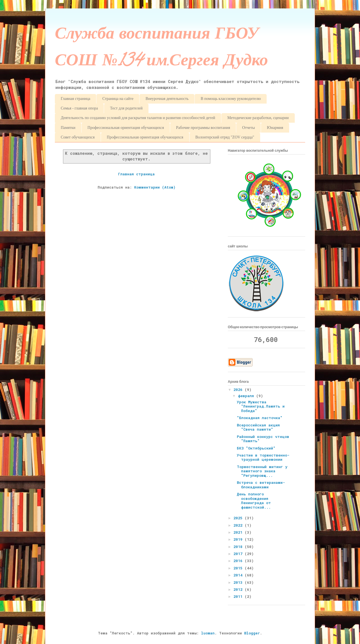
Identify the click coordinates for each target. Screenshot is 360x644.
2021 (239, 532)
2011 (239, 596)
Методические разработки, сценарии (258, 118)
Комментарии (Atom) (155, 187)
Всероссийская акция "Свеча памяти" (258, 427)
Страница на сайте (118, 99)
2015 (239, 568)
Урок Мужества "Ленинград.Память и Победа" (261, 406)
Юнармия (275, 128)
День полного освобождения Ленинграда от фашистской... (254, 501)
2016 (239, 561)
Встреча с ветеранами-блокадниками (261, 485)
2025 (239, 518)
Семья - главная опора (79, 108)
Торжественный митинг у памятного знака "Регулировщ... (262, 471)
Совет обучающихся (78, 137)
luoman (208, 633)
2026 (239, 390)
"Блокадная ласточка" (260, 418)
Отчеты (248, 128)
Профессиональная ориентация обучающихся (126, 128)
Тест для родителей (126, 108)
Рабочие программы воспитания (203, 128)
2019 (239, 539)
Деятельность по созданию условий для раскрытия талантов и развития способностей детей (138, 118)
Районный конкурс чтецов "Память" (263, 439)
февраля (247, 396)
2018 (239, 547)
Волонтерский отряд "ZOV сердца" (225, 137)
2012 (239, 589)
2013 (239, 582)
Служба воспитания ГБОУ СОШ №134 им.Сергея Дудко (161, 49)
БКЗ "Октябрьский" (256, 448)
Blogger (252, 633)
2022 (239, 525)
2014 (239, 575)
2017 (239, 554)
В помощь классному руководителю (231, 99)
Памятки (68, 128)
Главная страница (76, 99)
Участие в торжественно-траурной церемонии (263, 457)
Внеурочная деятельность (167, 99)
